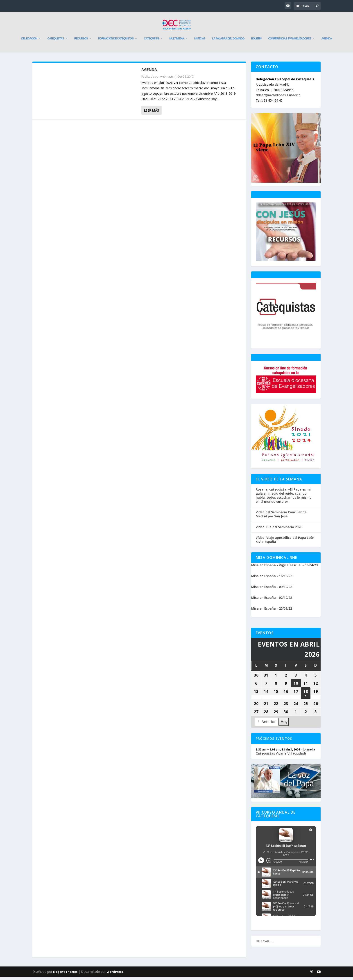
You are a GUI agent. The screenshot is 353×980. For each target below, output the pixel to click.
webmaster (167, 80)
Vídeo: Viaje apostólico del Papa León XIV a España (285, 543)
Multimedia (176, 42)
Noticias (200, 42)
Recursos (81, 42)
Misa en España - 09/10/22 (272, 590)
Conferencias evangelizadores (290, 42)
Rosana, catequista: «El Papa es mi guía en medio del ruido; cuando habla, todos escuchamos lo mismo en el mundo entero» (284, 499)
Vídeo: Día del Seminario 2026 (279, 530)
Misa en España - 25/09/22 (272, 612)
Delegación (29, 42)
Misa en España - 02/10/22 (272, 601)
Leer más (152, 114)
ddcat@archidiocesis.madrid (278, 98)
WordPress (115, 975)
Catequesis (151, 42)
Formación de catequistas (116, 42)
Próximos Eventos (274, 742)
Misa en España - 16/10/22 (272, 579)
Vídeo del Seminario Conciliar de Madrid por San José (281, 517)
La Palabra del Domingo (228, 42)
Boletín (256, 42)
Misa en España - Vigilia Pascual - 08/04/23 (284, 568)
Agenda (327, 42)
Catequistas (55, 42)
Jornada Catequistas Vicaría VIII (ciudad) (285, 754)
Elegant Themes (65, 975)
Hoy (284, 725)
